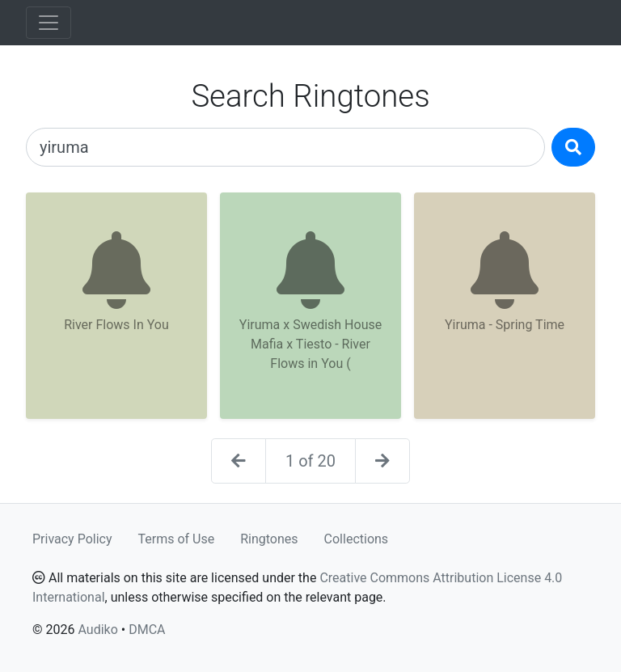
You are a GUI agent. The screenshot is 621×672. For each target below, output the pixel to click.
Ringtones (269, 539)
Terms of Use (177, 539)
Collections (357, 539)
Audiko (97, 630)
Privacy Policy (72, 539)
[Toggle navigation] (49, 23)
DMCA (147, 630)
